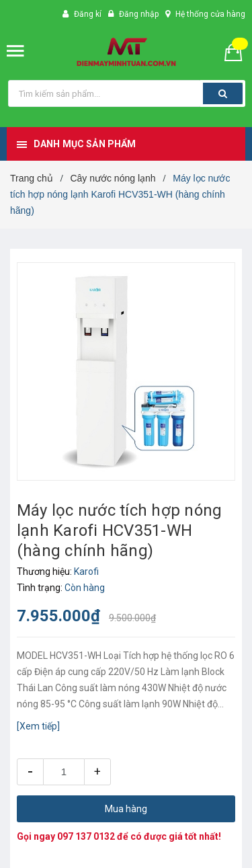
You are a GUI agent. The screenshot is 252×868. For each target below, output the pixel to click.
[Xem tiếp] (38, 726)
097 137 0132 (86, 836)
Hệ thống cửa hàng (210, 14)
